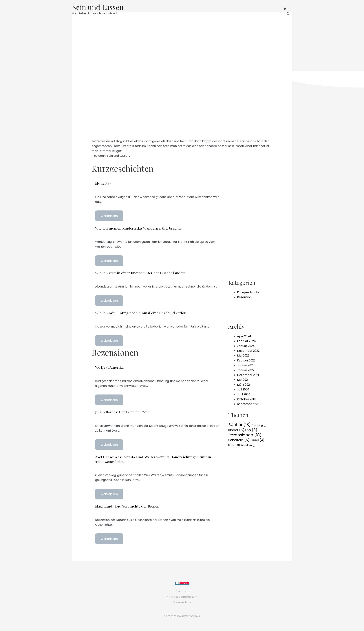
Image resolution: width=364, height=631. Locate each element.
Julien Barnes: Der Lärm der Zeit (122, 411)
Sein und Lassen (98, 7)
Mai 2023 (243, 355)
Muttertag (103, 183)
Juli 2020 (243, 389)
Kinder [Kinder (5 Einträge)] (236, 430)
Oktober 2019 (247, 399)
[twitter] (286, 9)
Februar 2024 (247, 340)
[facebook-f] (286, 4)
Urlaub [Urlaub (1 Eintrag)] (234, 445)
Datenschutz (182, 602)
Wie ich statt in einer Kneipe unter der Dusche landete (140, 273)
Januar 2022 (246, 369)
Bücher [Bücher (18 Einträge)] (239, 424)
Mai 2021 (243, 379)
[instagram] (288, 14)
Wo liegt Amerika (109, 367)
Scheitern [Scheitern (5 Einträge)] (239, 440)
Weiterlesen (109, 216)
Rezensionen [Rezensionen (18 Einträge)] (245, 434)
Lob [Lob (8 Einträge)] (251, 429)
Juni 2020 (244, 394)
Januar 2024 (246, 345)
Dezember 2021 (248, 374)
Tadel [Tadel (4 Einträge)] (257, 440)
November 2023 (249, 350)
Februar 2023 (247, 360)
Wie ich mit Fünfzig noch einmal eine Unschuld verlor (140, 312)
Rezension (244, 297)
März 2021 (244, 384)
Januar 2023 (246, 365)
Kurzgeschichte (248, 292)
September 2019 (249, 403)
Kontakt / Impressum (182, 596)
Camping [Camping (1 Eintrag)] (259, 425)
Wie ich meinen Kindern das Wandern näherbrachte (138, 228)
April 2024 (244, 336)
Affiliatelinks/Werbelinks (183, 615)
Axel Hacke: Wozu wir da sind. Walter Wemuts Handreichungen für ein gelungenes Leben (153, 458)
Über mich (182, 591)
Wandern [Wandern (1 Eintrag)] (248, 445)
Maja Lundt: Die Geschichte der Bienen (128, 505)
